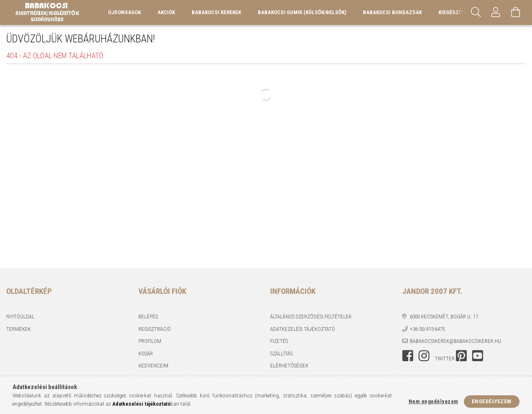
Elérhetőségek (289, 366)
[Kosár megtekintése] (516, 12)
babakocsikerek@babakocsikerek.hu (456, 341)
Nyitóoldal (20, 317)
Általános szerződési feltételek (311, 317)
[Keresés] (476, 12)
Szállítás (281, 354)
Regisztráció (155, 329)
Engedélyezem (492, 401)
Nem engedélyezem (433, 401)
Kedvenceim (153, 366)
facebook (408, 356)
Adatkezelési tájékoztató (303, 329)
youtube (478, 356)
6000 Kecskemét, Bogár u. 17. (445, 317)
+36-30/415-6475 (427, 329)
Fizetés (279, 341)
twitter (445, 359)
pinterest (461, 356)
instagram (424, 356)
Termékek (18, 329)
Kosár (146, 354)
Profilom (150, 341)
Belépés (148, 317)
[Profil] (496, 12)
